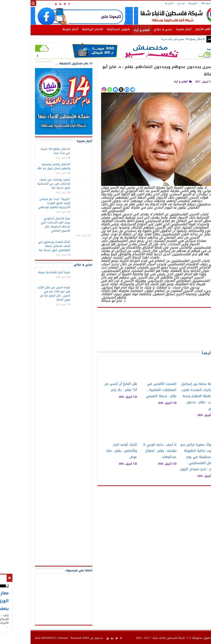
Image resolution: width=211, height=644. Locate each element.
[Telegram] (111, 90)
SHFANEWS (27, 638)
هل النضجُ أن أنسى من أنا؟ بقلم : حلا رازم (99, 387)
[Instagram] (82, 90)
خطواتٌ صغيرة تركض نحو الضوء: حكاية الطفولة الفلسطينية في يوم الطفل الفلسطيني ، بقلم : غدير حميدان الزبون (176, 457)
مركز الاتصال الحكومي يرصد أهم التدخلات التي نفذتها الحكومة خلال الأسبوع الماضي (34, 225)
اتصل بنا (148, 3)
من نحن (159, 3)
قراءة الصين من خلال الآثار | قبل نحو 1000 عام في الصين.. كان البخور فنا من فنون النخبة (32, 294)
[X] (99, 90)
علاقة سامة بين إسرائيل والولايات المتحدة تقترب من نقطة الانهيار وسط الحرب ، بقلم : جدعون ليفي (177, 396)
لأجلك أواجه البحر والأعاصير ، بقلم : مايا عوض (100, 451)
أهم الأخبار (181, 29)
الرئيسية (171, 3)
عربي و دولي (141, 29)
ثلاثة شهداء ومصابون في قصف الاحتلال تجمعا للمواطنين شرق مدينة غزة (32, 246)
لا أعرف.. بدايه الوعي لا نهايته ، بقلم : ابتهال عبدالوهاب (138, 451)
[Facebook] (105, 90)
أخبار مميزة (162, 29)
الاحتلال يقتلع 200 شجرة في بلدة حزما (161, 39)
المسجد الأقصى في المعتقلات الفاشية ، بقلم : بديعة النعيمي (140, 390)
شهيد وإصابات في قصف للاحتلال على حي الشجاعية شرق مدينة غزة (32, 184)
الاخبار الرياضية (71, 29)
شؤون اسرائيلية (97, 29)
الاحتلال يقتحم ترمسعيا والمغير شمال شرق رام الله (32, 166)
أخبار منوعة (49, 29)
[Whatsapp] (88, 90)
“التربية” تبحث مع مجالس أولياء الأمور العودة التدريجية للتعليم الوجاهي (33, 203)
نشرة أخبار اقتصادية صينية (32, 272)
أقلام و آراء (120, 30)
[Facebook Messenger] (94, 90)
